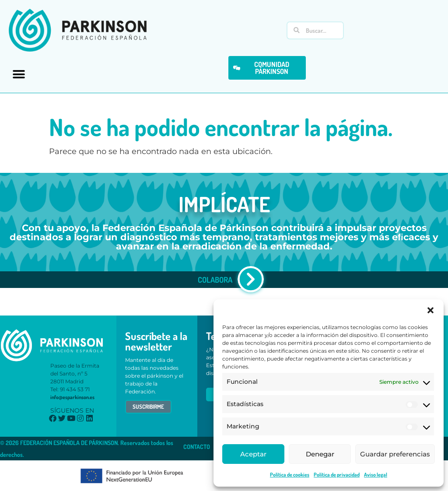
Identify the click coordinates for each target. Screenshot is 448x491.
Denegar (320, 454)
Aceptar (253, 454)
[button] (430, 310)
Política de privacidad (337, 475)
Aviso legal (376, 475)
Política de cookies (290, 475)
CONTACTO (197, 447)
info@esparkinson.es (72, 397)
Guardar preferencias (395, 454)
